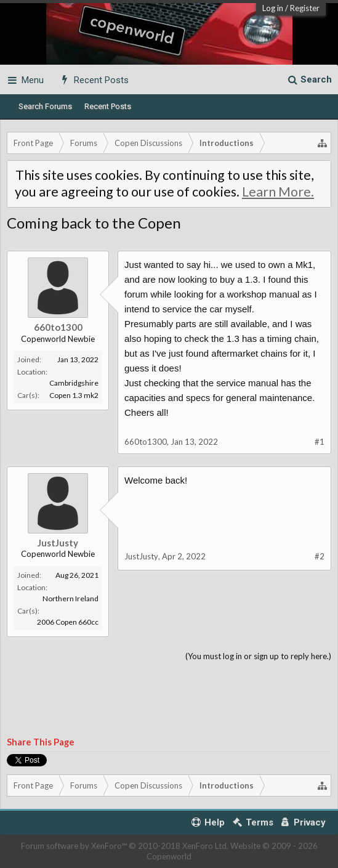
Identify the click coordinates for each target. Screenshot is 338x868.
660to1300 (58, 327)
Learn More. (278, 192)
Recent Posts (108, 106)
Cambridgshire (74, 383)
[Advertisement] (169, 700)
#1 (320, 442)
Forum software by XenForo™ (125, 846)
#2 (320, 556)
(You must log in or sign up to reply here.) (258, 656)
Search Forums (45, 106)
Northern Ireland (70, 598)
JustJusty (58, 543)
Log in (273, 8)
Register (305, 8)
